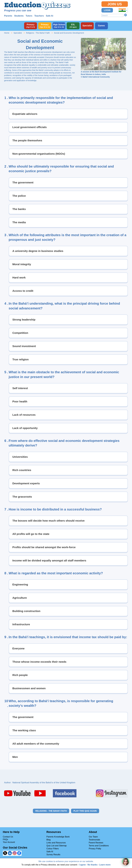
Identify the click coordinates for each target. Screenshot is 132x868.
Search (126, 15)
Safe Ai (50, 16)
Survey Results (53, 855)
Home (7, 33)
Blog (48, 840)
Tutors (29, 16)
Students (19, 16)
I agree (82, 865)
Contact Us (8, 837)
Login (107, 10)
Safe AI (50, 852)
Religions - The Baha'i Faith (38, 33)
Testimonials (94, 840)
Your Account (9, 842)
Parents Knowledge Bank (58, 837)
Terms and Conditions (99, 846)
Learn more (105, 865)
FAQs (5, 839)
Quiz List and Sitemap (57, 846)
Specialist (18, 33)
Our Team (93, 837)
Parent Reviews (96, 843)
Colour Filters (53, 849)
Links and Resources (56, 843)
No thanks (92, 865)
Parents (8, 16)
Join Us (115, 4)
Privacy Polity (95, 849)
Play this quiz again (85, 811)
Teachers (39, 16)
